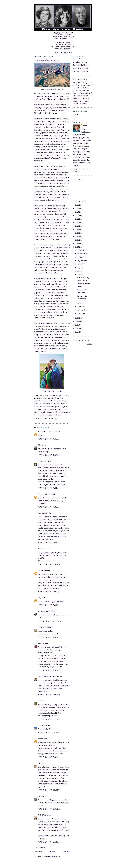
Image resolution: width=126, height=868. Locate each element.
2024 (77, 212)
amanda (41, 739)
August (80, 264)
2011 (77, 325)
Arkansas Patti (43, 643)
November (81, 254)
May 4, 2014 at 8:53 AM (49, 564)
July (79, 268)
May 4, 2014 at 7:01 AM (49, 439)
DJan (85, 126)
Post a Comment (40, 848)
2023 (77, 215)
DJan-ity (76, 114)
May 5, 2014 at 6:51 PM (49, 809)
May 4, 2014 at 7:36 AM (49, 507)
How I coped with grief (81, 65)
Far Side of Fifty (44, 571)
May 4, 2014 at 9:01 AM (49, 592)
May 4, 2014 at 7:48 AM (49, 543)
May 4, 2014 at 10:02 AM (50, 621)
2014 (77, 247)
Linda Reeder (43, 461)
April (79, 303)
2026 (77, 205)
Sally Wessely (43, 815)
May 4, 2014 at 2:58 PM (49, 670)
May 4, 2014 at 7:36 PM (49, 733)
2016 (77, 240)
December (81, 250)
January (80, 314)
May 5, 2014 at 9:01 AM (49, 757)
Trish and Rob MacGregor (47, 432)
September (81, 261)
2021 (77, 222)
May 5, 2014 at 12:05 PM (50, 790)
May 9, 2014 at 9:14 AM (49, 842)
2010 (77, 328)
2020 (77, 226)
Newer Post (38, 851)
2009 (77, 332)
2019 (77, 229)
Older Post (66, 851)
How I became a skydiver (82, 68)
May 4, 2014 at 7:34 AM (49, 488)
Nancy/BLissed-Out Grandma (49, 676)
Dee (39, 763)
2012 (77, 321)
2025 (77, 208)
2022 (77, 219)
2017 (77, 236)
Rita (40, 796)
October (80, 257)
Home (52, 851)
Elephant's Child (44, 627)
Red (39, 701)
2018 (77, 233)
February (81, 310)
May (79, 275)
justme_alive (43, 725)
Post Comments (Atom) (52, 856)
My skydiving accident (81, 71)
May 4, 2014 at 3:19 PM (49, 719)
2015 (77, 243)
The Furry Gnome (44, 611)
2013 (77, 318)
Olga (40, 598)
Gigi (40, 445)
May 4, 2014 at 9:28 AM (49, 605)
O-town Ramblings (45, 494)
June (79, 271)
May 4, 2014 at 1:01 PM (49, 637)
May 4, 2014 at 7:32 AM (49, 455)
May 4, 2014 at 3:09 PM (49, 695)
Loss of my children (80, 62)
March (80, 307)
